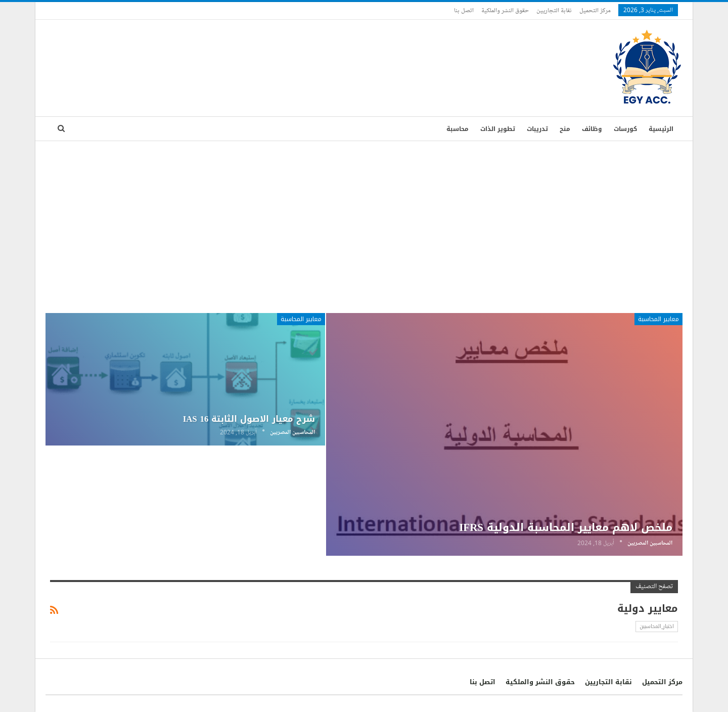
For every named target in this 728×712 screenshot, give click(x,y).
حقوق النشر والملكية (505, 10)
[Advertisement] (364, 217)
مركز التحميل (595, 10)
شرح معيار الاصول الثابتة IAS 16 (249, 419)
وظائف (592, 129)
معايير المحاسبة (658, 319)
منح (565, 129)
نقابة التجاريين (554, 10)
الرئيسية (661, 129)
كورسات (625, 129)
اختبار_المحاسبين (657, 626)
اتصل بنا (464, 10)
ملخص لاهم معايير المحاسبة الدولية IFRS (566, 527)
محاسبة (458, 129)
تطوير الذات (498, 129)
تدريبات (537, 129)
